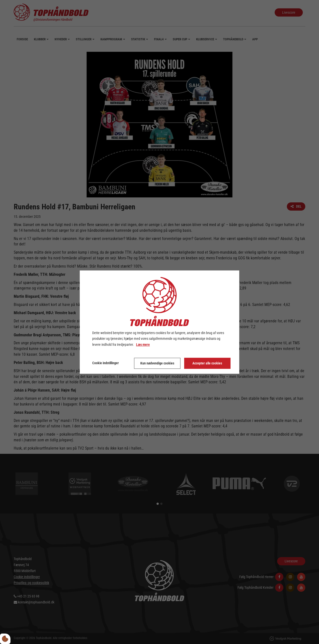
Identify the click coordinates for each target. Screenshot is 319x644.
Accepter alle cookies (207, 363)
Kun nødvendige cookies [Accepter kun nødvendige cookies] (157, 363)
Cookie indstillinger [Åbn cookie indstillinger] (106, 363)
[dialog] (159, 322)
